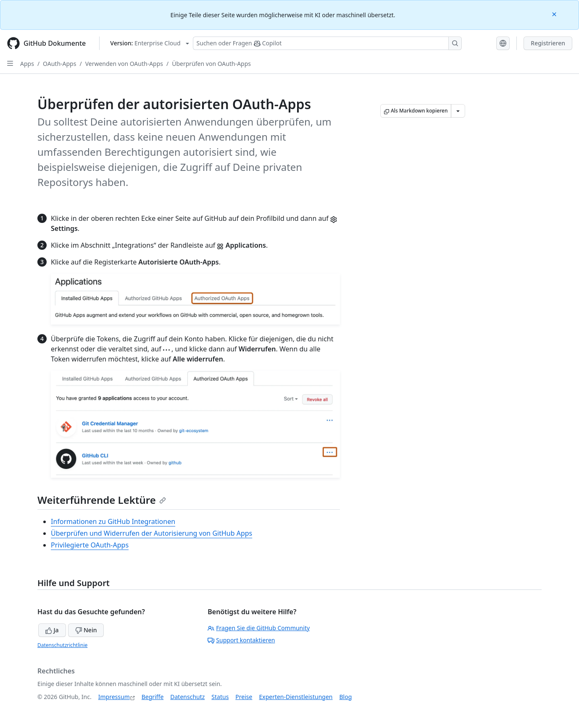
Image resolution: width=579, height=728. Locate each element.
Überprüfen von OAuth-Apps (211, 64)
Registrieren (548, 43)
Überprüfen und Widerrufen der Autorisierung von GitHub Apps (151, 533)
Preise (244, 697)
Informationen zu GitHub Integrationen (113, 521)
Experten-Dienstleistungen (296, 697)
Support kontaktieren (241, 640)
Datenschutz (187, 697)
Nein (86, 630)
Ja (52, 630)
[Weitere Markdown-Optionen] (458, 111)
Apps (27, 64)
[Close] (555, 14)
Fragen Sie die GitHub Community (259, 628)
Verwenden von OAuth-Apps (124, 64)
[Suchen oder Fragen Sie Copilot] (327, 43)
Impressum (114, 697)
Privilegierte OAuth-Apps (90, 545)
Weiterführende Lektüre (102, 500)
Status (220, 697)
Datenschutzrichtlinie (62, 645)
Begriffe (153, 697)
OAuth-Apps (59, 64)
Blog (346, 697)
